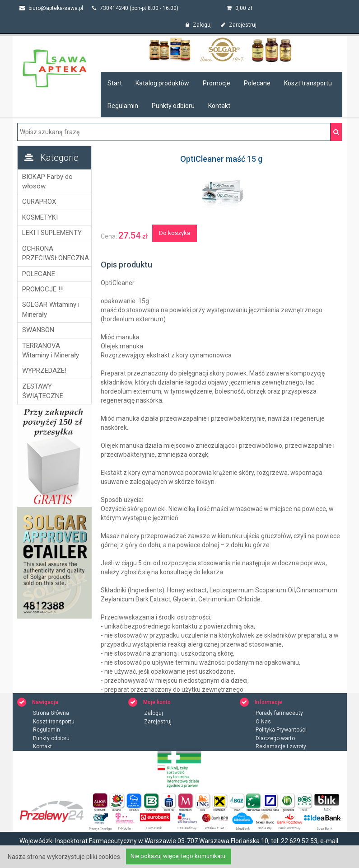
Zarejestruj (239, 25)
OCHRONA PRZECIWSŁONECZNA (54, 253)
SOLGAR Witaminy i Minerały (51, 309)
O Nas (263, 722)
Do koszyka (175, 233)
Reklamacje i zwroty (281, 746)
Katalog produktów (162, 83)
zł (239, 8)
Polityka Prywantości (281, 730)
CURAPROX (39, 202)
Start (115, 83)
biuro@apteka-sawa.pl (51, 8)
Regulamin (123, 106)
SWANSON (38, 330)
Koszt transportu (308, 83)
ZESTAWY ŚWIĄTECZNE (43, 391)
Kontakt (219, 106)
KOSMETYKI (40, 217)
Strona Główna (51, 713)
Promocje (217, 83)
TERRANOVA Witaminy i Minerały (51, 350)
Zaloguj (199, 25)
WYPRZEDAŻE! (44, 371)
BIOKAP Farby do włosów (47, 181)
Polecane (257, 83)
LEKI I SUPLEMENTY (52, 233)
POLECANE (39, 274)
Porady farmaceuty (279, 713)
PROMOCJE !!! (43, 289)
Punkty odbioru (173, 106)
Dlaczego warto (275, 738)
